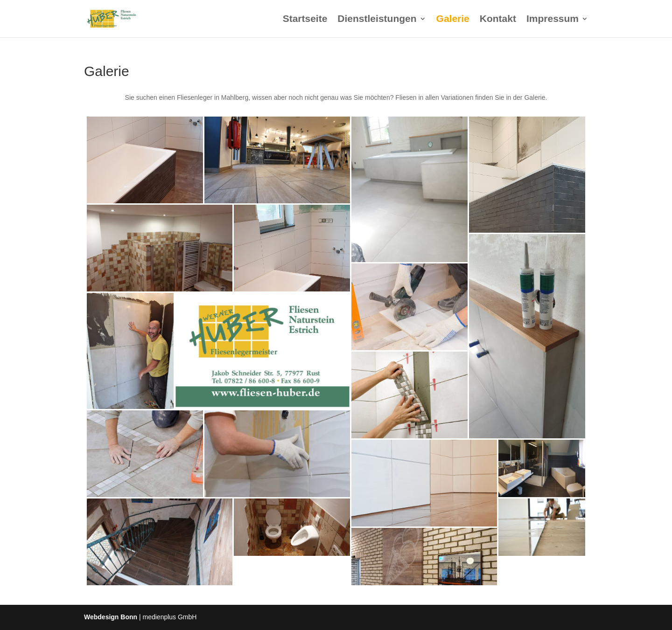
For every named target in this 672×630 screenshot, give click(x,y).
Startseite (305, 20)
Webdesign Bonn (111, 617)
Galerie (453, 20)
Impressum (553, 20)
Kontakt (498, 20)
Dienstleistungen (377, 20)
